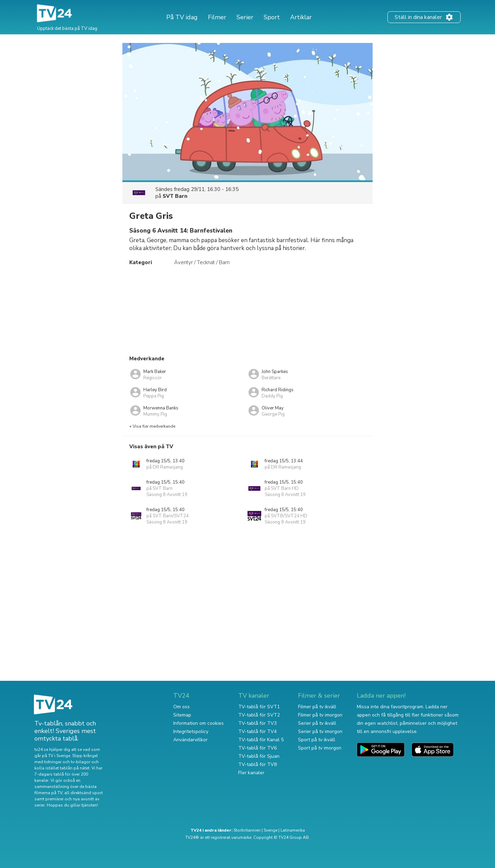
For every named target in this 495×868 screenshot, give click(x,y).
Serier (245, 17)
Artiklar (301, 17)
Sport (272, 17)
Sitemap (182, 715)
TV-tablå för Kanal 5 (261, 740)
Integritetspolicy (191, 731)
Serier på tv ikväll (317, 723)
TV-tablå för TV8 (257, 764)
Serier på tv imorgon (320, 731)
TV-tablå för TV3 (257, 723)
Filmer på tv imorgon (320, 715)
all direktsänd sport (84, 793)
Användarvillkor (190, 740)
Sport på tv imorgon (320, 748)
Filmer (217, 17)
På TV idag (182, 17)
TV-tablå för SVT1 (259, 707)
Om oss (181, 707)
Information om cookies (199, 723)
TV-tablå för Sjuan (259, 756)
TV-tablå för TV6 (257, 748)
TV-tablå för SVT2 (259, 715)
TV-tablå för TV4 (257, 731)
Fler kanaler (251, 773)
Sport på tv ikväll (317, 740)
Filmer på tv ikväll (317, 707)
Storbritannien (247, 830)
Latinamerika (293, 830)
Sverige (271, 830)
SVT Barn (175, 196)
